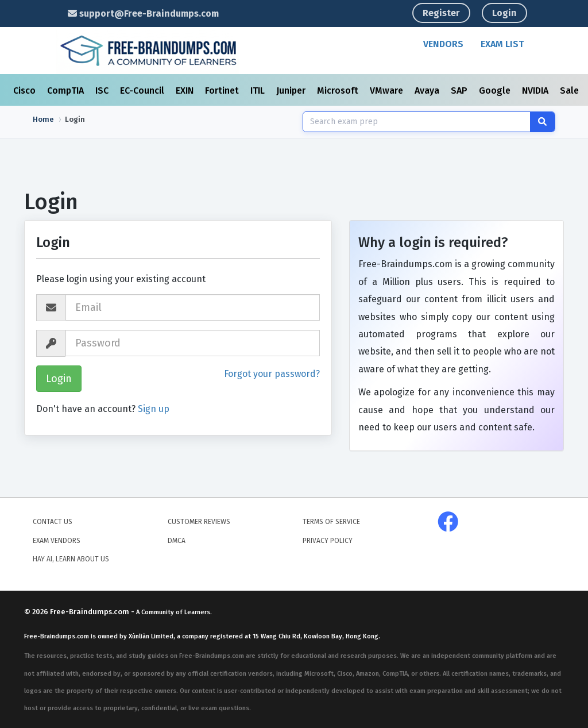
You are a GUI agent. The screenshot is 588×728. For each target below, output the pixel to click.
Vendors (443, 44)
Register (441, 13)
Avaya (428, 90)
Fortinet (223, 90)
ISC (103, 90)
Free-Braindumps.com (90, 612)
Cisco (26, 90)
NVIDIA (536, 90)
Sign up (154, 409)
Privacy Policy (328, 541)
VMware (388, 90)
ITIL (259, 90)
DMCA (177, 541)
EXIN (186, 90)
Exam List (502, 44)
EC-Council (143, 90)
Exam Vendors (57, 541)
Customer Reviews (199, 522)
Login (504, 13)
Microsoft (339, 90)
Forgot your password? (272, 374)
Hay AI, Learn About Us (71, 559)
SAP (460, 90)
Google (496, 90)
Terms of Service (331, 522)
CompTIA (67, 90)
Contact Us (53, 522)
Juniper (292, 90)
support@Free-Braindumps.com (143, 14)
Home (43, 119)
